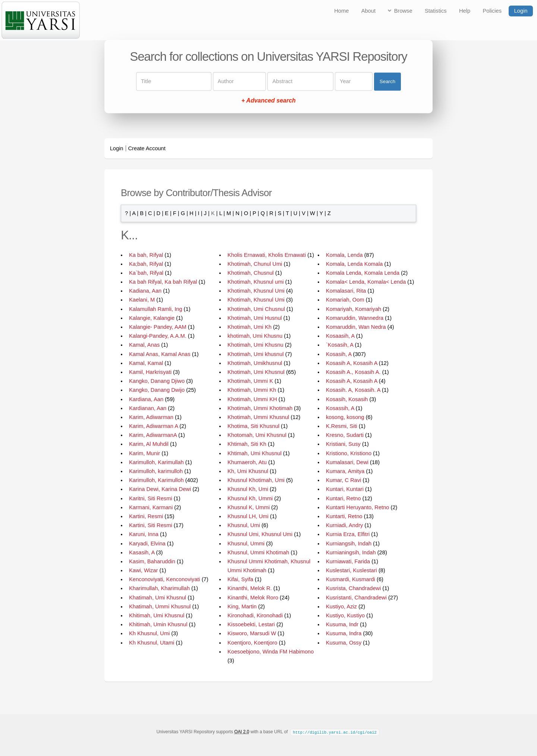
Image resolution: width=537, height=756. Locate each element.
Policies (492, 11)
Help (465, 11)
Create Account (147, 148)
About (368, 11)
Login (521, 11)
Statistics (436, 11)
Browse (403, 11)
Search (387, 81)
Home (341, 11)
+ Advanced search (268, 101)
